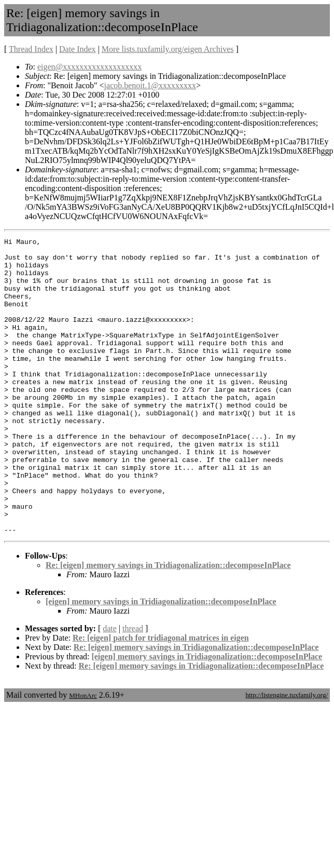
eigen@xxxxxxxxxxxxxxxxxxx (89, 67)
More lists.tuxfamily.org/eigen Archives (168, 49)
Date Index (78, 49)
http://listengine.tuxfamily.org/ (287, 754)
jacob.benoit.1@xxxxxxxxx (150, 85)
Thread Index (31, 49)
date (110, 688)
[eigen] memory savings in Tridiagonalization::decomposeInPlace (161, 661)
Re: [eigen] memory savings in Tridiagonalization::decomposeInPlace (168, 624)
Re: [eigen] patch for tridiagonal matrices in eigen (161, 697)
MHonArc (83, 755)
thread (133, 688)
